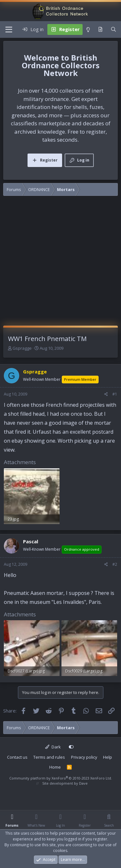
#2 (115, 564)
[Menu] (9, 29)
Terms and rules (49, 757)
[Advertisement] (60, 262)
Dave (83, 783)
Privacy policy (84, 757)
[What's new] (100, 29)
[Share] (106, 394)
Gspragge (22, 348)
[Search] (113, 29)
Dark (53, 747)
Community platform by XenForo (61, 778)
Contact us (17, 757)
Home (55, 767)
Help (108, 757)
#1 (115, 394)
